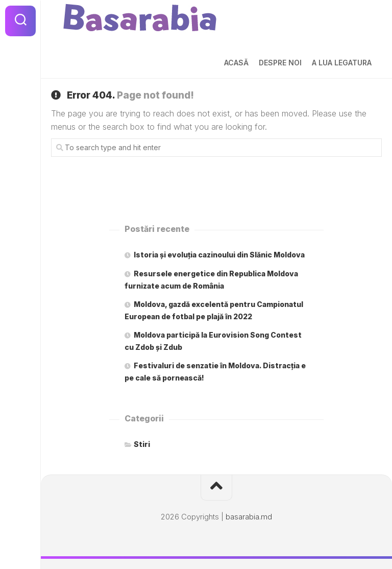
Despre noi (280, 63)
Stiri (142, 444)
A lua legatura (342, 63)
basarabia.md (249, 517)
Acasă (236, 63)
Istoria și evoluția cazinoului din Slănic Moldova (219, 255)
